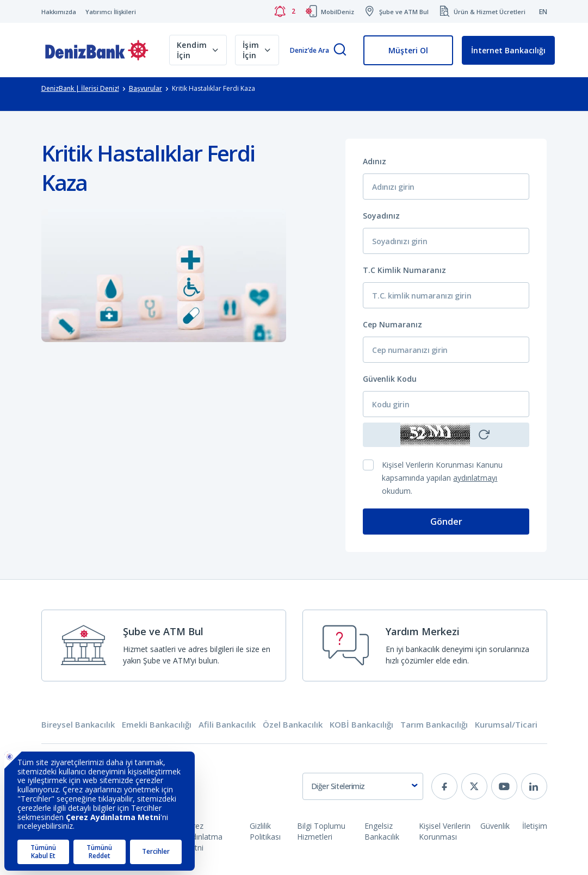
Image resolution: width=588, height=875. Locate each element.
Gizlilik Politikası (265, 831)
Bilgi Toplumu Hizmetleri (321, 831)
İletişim (535, 826)
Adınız (375, 161)
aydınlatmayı (475, 478)
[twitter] (474, 786)
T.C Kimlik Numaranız (404, 270)
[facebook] (444, 786)
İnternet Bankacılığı (508, 50)
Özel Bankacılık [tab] (293, 725)
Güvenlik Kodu (390, 379)
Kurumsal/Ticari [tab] (506, 725)
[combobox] (363, 786)
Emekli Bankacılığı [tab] (157, 725)
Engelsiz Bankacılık (382, 831)
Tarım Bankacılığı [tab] (434, 725)
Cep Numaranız (392, 324)
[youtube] (504, 786)
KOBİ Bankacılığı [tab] (361, 725)
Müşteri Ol (408, 50)
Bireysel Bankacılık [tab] (78, 725)
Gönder (446, 522)
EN (543, 12)
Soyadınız (381, 216)
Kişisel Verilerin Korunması (445, 831)
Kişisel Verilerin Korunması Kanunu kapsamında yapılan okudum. (442, 478)
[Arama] (340, 50)
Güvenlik (495, 826)
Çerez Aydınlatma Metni (203, 837)
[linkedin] (534, 786)
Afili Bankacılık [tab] (227, 725)
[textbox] (363, 786)
